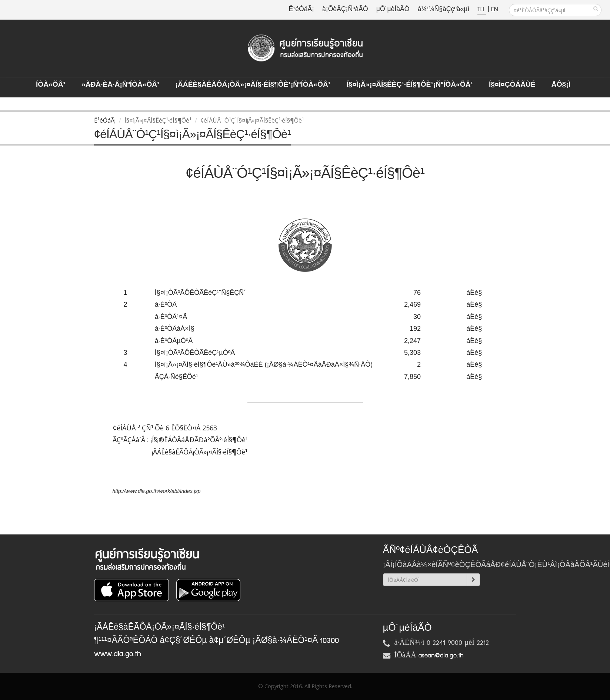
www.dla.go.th (118, 654)
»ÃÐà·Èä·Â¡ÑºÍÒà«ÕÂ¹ (121, 85)
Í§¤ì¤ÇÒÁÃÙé (512, 85)
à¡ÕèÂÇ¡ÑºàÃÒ (345, 9)
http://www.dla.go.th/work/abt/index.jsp (157, 491)
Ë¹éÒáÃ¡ (301, 9)
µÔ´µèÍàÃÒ (393, 9)
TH (482, 9)
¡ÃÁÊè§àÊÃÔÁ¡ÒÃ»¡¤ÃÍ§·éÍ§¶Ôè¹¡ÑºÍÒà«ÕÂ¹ (253, 85)
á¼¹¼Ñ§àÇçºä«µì (443, 9)
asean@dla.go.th (441, 656)
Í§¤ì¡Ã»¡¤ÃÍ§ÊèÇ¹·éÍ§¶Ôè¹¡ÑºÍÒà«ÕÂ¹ (410, 85)
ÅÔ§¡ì (561, 85)
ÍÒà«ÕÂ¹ (51, 85)
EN (494, 9)
